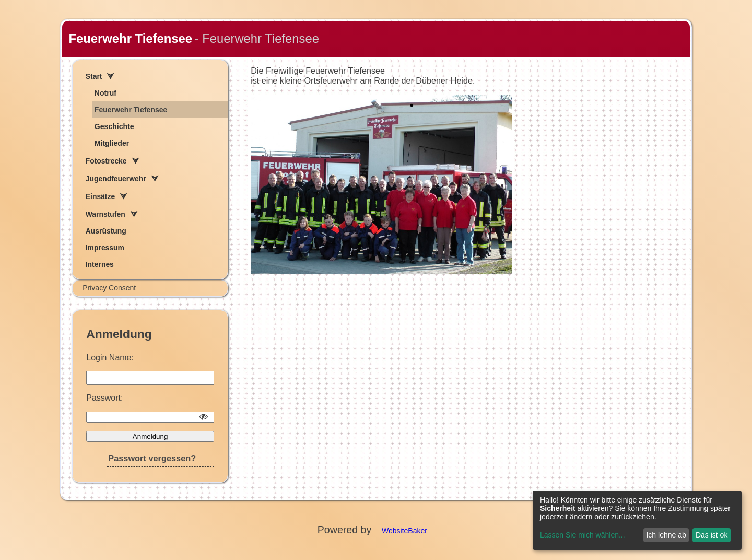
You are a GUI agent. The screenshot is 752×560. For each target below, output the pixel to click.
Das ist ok (712, 535)
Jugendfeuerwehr (116, 179)
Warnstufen (105, 214)
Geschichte (114, 126)
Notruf (105, 93)
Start (94, 76)
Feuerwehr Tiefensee (130, 38)
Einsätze (100, 196)
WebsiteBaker (404, 531)
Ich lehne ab (666, 535)
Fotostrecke (106, 161)
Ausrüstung (106, 231)
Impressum (105, 248)
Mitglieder (112, 143)
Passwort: (104, 398)
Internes (100, 264)
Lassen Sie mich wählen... (583, 535)
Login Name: (110, 358)
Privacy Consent (109, 288)
